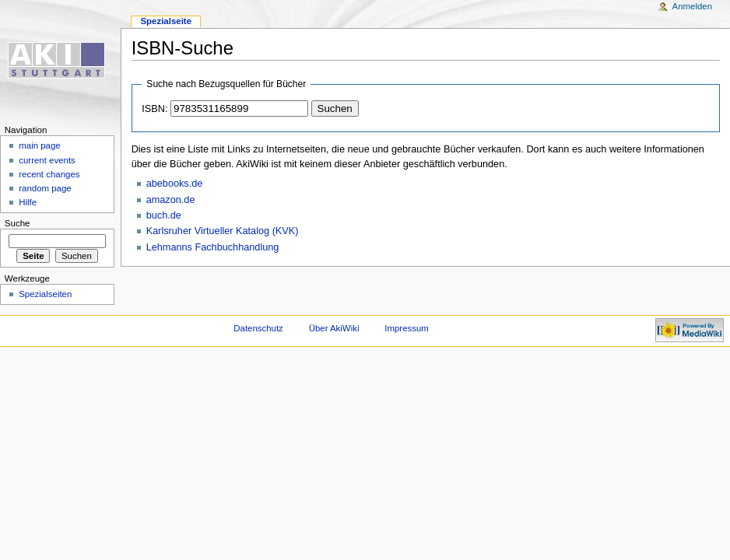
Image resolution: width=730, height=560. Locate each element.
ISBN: (154, 109)
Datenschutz (258, 328)
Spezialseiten (45, 294)
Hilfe (28, 202)
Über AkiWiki (334, 328)
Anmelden (693, 6)
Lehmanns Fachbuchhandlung (213, 247)
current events (47, 160)
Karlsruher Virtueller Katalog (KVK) (223, 231)
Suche (18, 223)
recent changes (49, 174)
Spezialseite (166, 21)
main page (40, 145)
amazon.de (171, 200)
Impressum (407, 328)
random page (45, 188)
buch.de (164, 215)
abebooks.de (175, 184)
